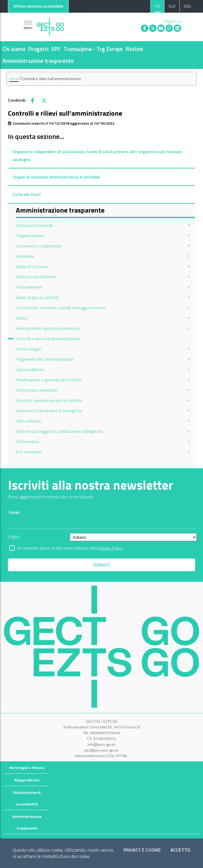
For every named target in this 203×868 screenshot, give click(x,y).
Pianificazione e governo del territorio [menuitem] (49, 380)
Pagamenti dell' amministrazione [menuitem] (45, 359)
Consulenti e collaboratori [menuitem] (39, 246)
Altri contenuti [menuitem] (29, 421)
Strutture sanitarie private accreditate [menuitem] (49, 400)
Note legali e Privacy (27, 768)
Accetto (180, 850)
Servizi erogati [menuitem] (29, 349)
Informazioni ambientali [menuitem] (37, 390)
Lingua (13, 536)
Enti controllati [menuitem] (29, 452)
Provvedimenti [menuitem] (29, 287)
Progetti (38, 49)
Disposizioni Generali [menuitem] (34, 225)
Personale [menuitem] (25, 256)
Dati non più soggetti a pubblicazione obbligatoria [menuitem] (59, 431)
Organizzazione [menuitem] (30, 236)
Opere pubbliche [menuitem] (30, 369)
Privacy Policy (110, 548)
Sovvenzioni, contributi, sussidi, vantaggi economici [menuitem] (61, 308)
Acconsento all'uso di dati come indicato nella (70, 548)
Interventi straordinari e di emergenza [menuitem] (49, 411)
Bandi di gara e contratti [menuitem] (37, 297)
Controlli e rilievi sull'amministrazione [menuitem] (48, 339)
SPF (56, 49)
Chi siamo (14, 49)
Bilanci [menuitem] (22, 318)
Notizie (134, 49)
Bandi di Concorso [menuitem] (32, 266)
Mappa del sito (27, 780)
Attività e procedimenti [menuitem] (36, 277)
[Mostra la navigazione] (28, 25)
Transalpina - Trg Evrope (93, 49)
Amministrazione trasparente (38, 61)
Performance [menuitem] (28, 442)
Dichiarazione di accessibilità (27, 798)
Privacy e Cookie (142, 850)
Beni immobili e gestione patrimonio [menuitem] (48, 328)
